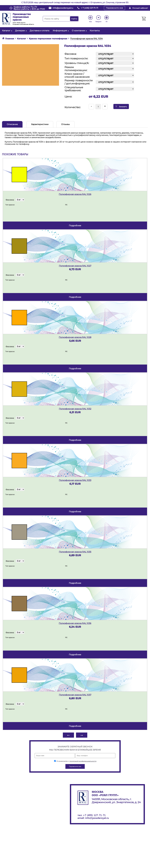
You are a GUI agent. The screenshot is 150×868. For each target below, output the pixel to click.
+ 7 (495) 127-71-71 (90, 8)
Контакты (95, 31)
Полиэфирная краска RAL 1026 (75, 194)
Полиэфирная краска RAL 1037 (75, 695)
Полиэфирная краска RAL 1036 (75, 623)
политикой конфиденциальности (83, 761)
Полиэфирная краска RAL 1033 (75, 480)
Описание (12, 124)
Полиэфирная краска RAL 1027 (75, 266)
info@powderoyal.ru (63, 8)
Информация (61, 31)
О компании (79, 31)
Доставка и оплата (39, 31)
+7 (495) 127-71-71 (94, 815)
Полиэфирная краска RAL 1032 (75, 409)
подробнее (75, 226)
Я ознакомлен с (75, 761)
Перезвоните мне (114, 8)
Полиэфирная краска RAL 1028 (75, 337)
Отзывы (65, 124)
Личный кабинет (140, 8)
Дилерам (21, 31)
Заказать (121, 106)
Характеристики (40, 124)
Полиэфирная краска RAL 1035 (75, 552)
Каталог (7, 31)
